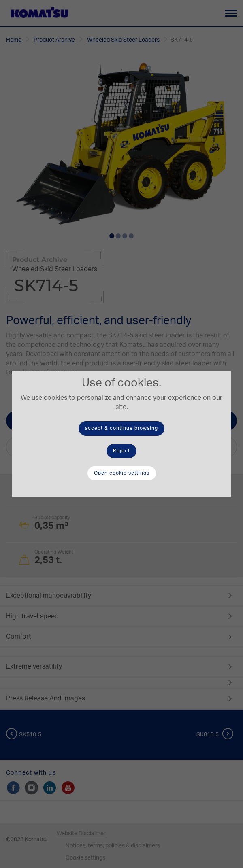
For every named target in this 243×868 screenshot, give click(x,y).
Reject (122, 451)
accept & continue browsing (122, 428)
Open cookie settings (122, 473)
